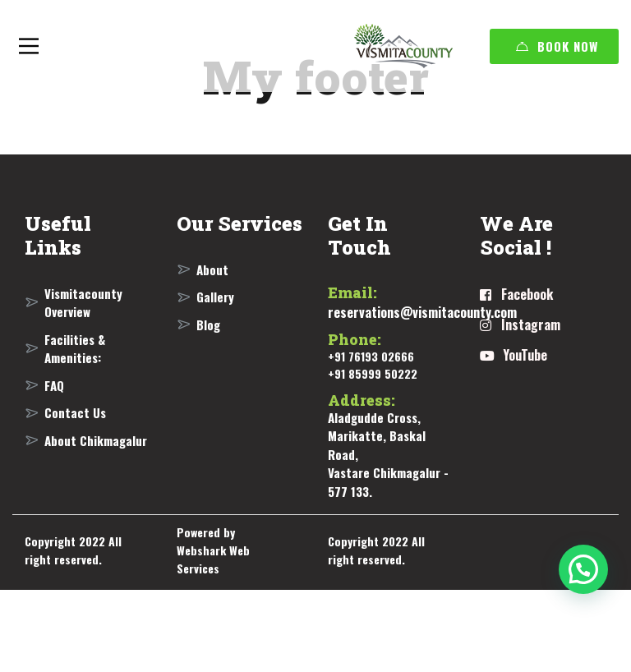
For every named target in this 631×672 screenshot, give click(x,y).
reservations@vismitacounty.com (422, 312)
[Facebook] (516, 295)
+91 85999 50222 (373, 373)
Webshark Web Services (213, 559)
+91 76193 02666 (371, 356)
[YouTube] (514, 356)
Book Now (557, 46)
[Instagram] (520, 325)
